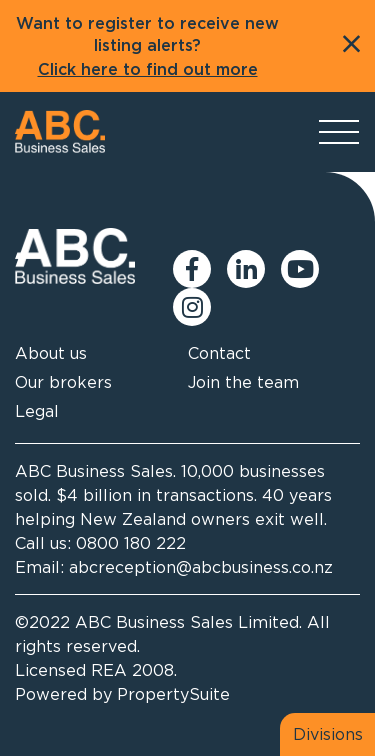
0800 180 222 (131, 543)
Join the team (243, 382)
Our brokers (63, 382)
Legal (37, 411)
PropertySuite (173, 694)
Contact (219, 353)
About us (51, 353)
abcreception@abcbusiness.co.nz (201, 567)
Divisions (328, 734)
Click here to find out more (148, 70)
